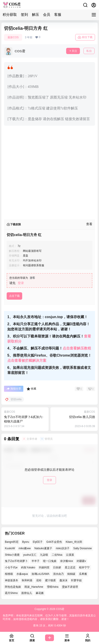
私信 (89, 51)
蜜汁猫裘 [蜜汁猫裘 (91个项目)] (50, 580)
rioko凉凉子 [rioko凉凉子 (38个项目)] (63, 548)
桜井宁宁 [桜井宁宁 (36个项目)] (84, 568)
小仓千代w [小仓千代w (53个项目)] (11, 568)
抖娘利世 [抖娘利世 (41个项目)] (44, 568)
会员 (47, 15)
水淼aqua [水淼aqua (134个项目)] (22, 574)
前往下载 (85, 37)
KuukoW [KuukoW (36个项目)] (10, 548)
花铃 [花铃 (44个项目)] (39, 580)
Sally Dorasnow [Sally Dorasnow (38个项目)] (82, 548)
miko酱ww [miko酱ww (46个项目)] (25, 548)
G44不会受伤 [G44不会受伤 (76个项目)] (54, 542)
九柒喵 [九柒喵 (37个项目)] (44, 555)
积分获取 (10, 15)
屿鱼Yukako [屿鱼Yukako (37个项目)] (28, 568)
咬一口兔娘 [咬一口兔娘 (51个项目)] (50, 561)
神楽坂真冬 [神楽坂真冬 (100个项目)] (12, 580)
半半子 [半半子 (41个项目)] (36, 561)
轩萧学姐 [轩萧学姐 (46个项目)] (76, 580)
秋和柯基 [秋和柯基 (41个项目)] (27, 580)
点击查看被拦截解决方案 (27, 360)
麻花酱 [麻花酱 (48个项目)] (40, 593)
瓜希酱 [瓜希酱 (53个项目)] (83, 574)
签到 (24, 15)
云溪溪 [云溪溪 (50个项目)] (70, 555)
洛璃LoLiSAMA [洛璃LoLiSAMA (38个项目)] (41, 574)
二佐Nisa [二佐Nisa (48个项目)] (57, 555)
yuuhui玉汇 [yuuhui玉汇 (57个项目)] (30, 555)
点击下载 (14, 296)
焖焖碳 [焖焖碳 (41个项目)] (71, 574)
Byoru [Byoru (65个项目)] (26, 542)
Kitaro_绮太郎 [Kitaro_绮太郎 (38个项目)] (74, 542)
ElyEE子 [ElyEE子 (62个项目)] (38, 542)
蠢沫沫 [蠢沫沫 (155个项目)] (63, 580)
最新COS (13, 37)
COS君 (60, 609)
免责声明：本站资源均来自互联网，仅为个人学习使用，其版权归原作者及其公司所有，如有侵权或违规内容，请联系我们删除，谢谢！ (49, 617)
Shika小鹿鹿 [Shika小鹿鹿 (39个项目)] (12, 555)
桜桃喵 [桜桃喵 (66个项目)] (9, 574)
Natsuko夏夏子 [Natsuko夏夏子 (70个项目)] (43, 548)
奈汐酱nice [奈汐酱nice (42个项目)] (67, 561)
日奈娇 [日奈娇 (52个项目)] (57, 568)
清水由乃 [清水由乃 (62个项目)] (58, 574)
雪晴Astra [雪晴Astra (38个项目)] (53, 587)
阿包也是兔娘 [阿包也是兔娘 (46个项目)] (13, 587)
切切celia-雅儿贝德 (82, 417)
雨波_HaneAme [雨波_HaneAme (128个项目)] (34, 587)
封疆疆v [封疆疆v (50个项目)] (81, 561)
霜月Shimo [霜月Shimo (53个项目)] (11, 593)
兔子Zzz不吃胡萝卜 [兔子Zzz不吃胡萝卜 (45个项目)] (16, 561)
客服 (58, 15)
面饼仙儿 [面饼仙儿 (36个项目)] (27, 593)
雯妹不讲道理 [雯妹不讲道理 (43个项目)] (70, 587)
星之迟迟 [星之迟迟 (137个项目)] (70, 568)
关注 (73, 51)
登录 (21, 283)
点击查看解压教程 (77, 348)
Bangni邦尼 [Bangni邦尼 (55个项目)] (12, 542)
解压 (36, 15)
